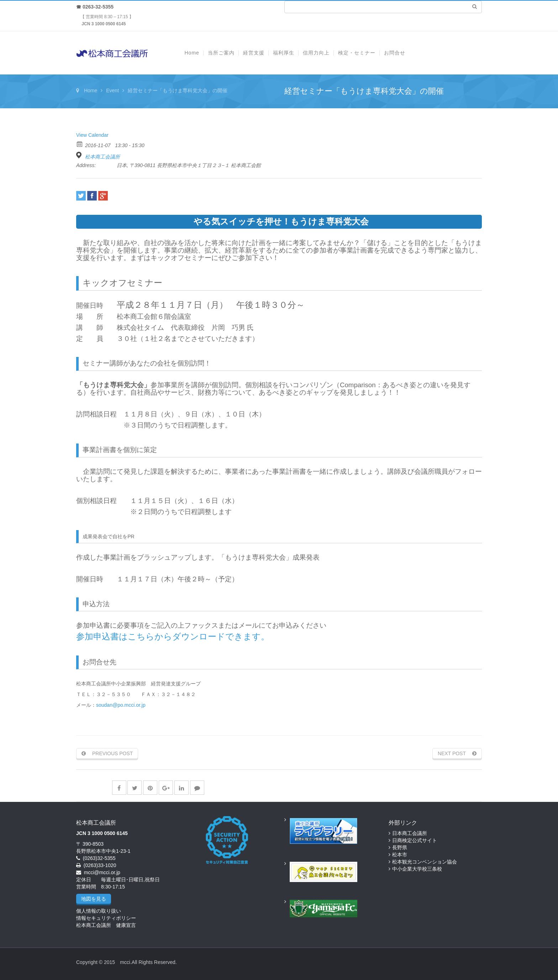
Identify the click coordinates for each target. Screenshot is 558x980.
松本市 (400, 855)
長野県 (400, 847)
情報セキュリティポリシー (106, 918)
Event (112, 90)
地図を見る (94, 899)
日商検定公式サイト (415, 840)
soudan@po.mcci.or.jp (121, 705)
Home (91, 90)
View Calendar (92, 135)
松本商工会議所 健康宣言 (106, 925)
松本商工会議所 (102, 157)
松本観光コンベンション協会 (425, 862)
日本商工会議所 (410, 833)
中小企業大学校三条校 (417, 869)
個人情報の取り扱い (99, 911)
